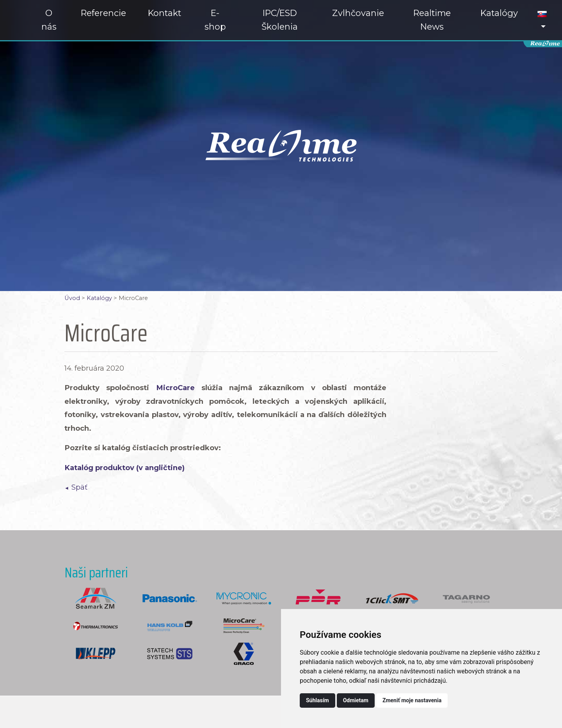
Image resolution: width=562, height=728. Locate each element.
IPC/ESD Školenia (280, 20)
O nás (49, 20)
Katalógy (499, 13)
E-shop (215, 20)
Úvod (72, 298)
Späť (79, 487)
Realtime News (432, 20)
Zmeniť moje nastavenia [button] (412, 700)
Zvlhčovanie (358, 13)
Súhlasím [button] (317, 700)
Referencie (103, 13)
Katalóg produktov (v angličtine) (124, 468)
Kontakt (165, 13)
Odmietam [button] (356, 700)
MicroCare (175, 388)
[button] (542, 20)
